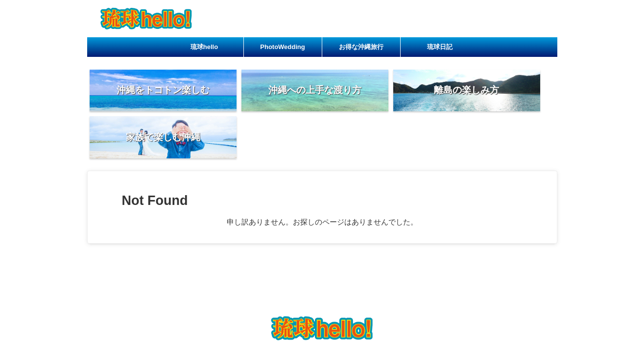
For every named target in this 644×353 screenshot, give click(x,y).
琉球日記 (440, 47)
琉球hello (204, 47)
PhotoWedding (282, 47)
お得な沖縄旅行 (361, 47)
